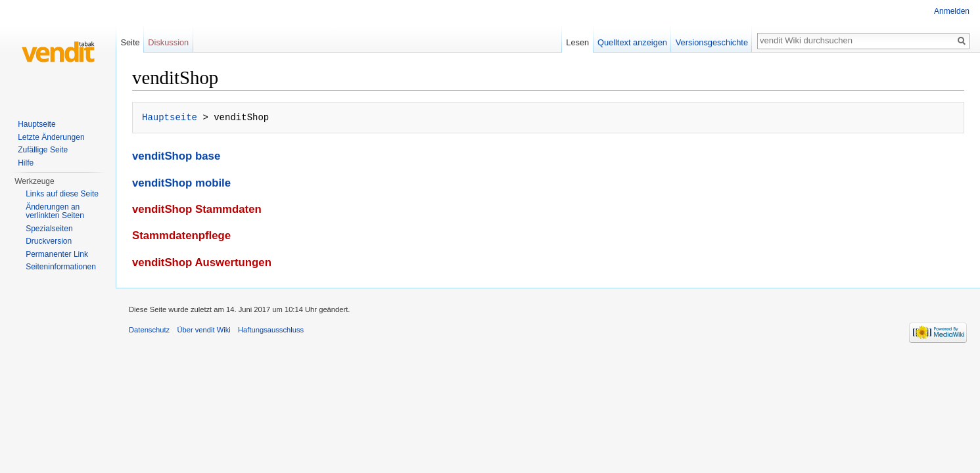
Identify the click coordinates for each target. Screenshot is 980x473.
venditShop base (176, 156)
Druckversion (49, 241)
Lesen (577, 42)
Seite (130, 42)
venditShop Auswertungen (202, 262)
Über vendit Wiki (203, 330)
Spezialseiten (49, 229)
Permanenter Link (57, 254)
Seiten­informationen (61, 267)
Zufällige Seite (43, 150)
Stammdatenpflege (181, 236)
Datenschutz (149, 330)
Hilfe (26, 163)
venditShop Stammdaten (197, 209)
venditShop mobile (181, 183)
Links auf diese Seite (62, 194)
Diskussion (168, 42)
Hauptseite (170, 117)
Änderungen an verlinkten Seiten (55, 212)
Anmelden (952, 11)
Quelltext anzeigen (632, 42)
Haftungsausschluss (271, 330)
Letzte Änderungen (51, 137)
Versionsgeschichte (712, 42)
